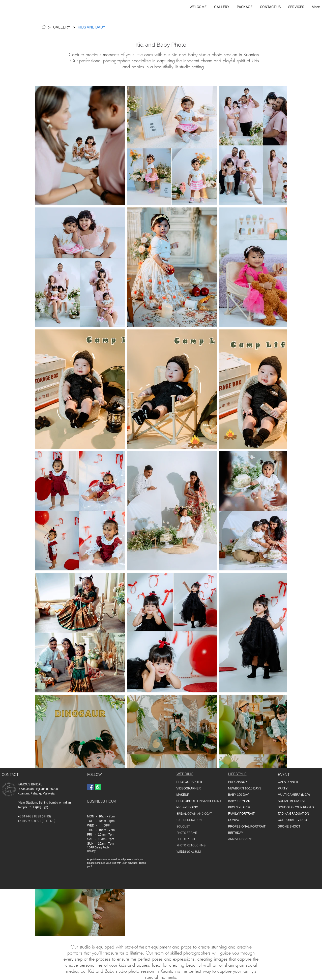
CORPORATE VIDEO (292, 820)
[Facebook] (90, 787)
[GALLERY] (62, 27)
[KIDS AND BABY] (91, 27)
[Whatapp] (98, 787)
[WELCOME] (44, 27)
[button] (222, 7)
